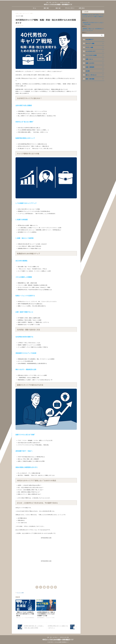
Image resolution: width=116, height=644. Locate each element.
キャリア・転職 (20, 593)
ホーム (34, 8)
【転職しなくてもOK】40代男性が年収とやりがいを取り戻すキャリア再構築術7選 (25, 614)
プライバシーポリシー (70, 8)
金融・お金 (58, 8)
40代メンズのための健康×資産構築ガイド (58, 4)
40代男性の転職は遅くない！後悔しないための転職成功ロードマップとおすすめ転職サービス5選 (46, 614)
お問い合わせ (82, 8)
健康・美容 (46, 8)
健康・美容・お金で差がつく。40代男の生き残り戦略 (58, 637)
